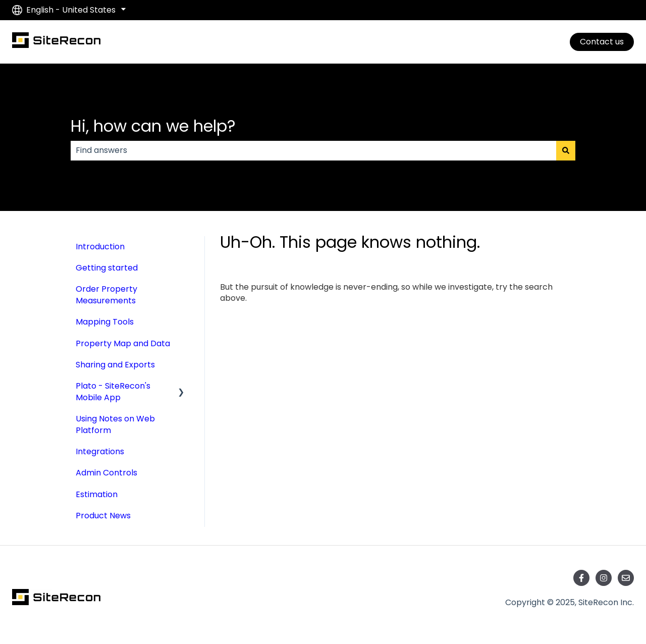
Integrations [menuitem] (100, 451)
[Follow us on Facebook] (581, 578)
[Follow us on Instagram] (604, 578)
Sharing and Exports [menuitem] (115, 365)
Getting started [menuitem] (107, 268)
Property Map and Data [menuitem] (123, 343)
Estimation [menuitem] (97, 494)
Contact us (602, 42)
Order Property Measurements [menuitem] (106, 294)
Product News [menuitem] (103, 516)
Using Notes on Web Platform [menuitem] (115, 424)
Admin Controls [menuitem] (106, 473)
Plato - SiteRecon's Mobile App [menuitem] (113, 391)
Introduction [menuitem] (100, 247)
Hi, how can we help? (153, 126)
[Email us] (626, 578)
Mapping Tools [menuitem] (105, 322)
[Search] (566, 150)
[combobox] (313, 150)
